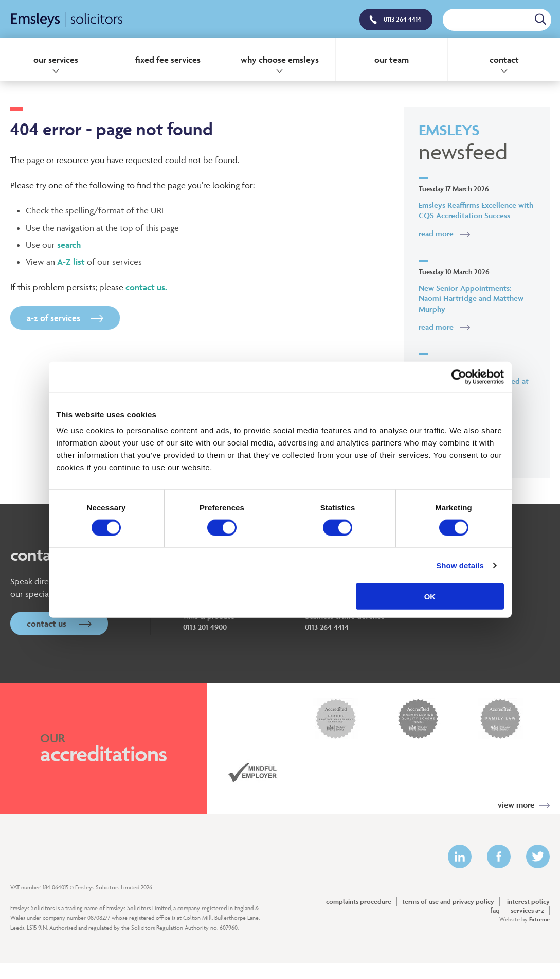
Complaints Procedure (359, 902)
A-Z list (71, 262)
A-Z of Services (65, 318)
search (69, 245)
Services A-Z (527, 910)
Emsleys (477, 143)
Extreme (539, 919)
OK (430, 597)
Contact (504, 60)
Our (392, 60)
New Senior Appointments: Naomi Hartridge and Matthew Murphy (471, 299)
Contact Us (59, 624)
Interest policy (528, 902)
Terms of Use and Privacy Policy (448, 902)
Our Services (56, 60)
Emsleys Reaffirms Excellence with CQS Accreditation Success (476, 210)
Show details (460, 565)
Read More (436, 233)
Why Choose (280, 60)
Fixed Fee (168, 60)
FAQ (495, 910)
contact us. (146, 287)
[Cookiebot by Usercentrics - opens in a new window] (459, 377)
